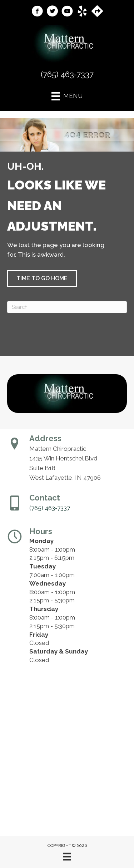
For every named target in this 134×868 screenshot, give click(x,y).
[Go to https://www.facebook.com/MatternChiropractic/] (37, 12)
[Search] (67, 307)
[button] (42, 278)
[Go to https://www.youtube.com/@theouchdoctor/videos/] (67, 12)
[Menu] (67, 857)
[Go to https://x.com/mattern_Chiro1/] (52, 12)
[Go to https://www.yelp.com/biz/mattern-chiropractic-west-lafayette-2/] (82, 12)
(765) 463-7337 (67, 74)
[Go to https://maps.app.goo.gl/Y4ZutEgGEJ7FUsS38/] (97, 12)
